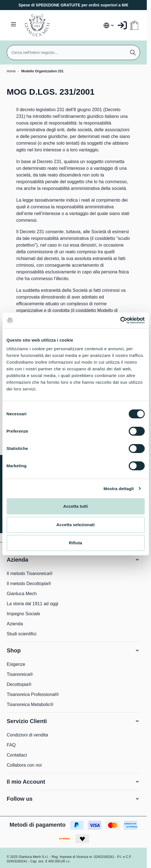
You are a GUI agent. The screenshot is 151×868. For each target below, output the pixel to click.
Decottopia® (19, 684)
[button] (73, 560)
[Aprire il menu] (13, 24)
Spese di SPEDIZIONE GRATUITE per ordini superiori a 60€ (73, 5)
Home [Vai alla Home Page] (11, 71)
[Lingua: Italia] (109, 25)
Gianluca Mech (22, 594)
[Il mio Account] (122, 25)
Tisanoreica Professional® (33, 694)
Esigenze (16, 664)
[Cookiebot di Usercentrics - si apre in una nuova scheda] (120, 320)
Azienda (15, 624)
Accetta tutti (76, 506)
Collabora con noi (24, 765)
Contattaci (17, 755)
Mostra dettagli (119, 489)
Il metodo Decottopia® (29, 584)
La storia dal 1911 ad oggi (32, 604)
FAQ (11, 745)
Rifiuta (75, 543)
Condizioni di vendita (27, 735)
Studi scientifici (22, 634)
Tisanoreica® (20, 674)
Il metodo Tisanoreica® (30, 573)
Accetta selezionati (75, 525)
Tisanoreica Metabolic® (30, 704)
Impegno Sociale (23, 614)
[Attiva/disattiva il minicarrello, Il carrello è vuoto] (134, 25)
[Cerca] (133, 53)
